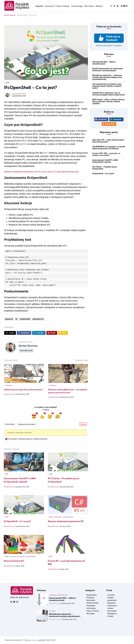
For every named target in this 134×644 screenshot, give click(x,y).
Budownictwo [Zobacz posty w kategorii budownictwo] (92, 595)
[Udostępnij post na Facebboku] (24, 333)
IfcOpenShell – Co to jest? (27, 15)
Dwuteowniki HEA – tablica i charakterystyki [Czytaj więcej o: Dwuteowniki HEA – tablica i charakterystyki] (104, 63)
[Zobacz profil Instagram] (127, 6)
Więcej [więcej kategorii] (98, 6)
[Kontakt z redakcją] (118, 6)
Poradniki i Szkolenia (17, 556)
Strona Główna (10, 15)
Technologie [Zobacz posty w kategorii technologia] (77, 6)
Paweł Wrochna (9, 394)
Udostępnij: (9, 327)
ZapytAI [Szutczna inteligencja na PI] (39, 6)
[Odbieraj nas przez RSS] (122, 6)
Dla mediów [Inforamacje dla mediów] (112, 611)
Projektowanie (68, 517)
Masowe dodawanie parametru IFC (66, 521)
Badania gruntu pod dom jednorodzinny (23, 390)
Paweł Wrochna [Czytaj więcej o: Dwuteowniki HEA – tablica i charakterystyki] (54, 603)
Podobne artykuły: (12, 449)
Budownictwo (63, 595)
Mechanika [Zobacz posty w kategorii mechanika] (91, 600)
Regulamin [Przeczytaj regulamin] (112, 603)
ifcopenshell (25, 319)
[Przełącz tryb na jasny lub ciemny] (114, 6)
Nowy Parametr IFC (14, 561)
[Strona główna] (17, 10)
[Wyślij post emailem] (52, 333)
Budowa (9, 385)
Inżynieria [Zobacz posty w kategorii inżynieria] (49, 6)
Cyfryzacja (57, 517)
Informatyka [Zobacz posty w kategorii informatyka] (91, 608)
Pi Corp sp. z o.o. (29, 640)
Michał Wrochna (19, 94)
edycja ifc (9, 319)
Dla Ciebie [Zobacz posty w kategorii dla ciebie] (89, 6)
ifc (16, 319)
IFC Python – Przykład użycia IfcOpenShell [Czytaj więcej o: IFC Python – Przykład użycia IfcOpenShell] (105, 168)
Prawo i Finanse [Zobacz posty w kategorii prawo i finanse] (62, 6)
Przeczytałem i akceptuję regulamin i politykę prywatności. (26, 439)
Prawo (53, 611)
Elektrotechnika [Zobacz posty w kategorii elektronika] (92, 603)
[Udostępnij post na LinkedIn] (39, 333)
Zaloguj (83, 424)
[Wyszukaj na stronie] (111, 6)
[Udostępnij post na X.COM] (10, 333)
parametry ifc (38, 319)
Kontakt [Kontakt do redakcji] (110, 616)
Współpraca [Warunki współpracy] (112, 614)
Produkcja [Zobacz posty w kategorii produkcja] (90, 598)
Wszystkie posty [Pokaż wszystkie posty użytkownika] (26, 351)
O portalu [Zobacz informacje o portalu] (111, 595)
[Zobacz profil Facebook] (124, 6)
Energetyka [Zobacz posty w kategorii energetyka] (91, 606)
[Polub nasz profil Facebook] (109, 40)
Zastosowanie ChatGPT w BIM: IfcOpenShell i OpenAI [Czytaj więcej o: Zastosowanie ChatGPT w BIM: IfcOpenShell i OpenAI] (105, 161)
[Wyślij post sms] (63, 333)
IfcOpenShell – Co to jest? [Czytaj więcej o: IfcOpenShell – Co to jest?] (103, 174)
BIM (8, 83)
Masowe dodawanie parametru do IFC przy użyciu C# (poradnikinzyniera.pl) (41, 172)
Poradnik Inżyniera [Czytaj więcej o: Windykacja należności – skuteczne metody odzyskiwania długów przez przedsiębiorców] (55, 619)
